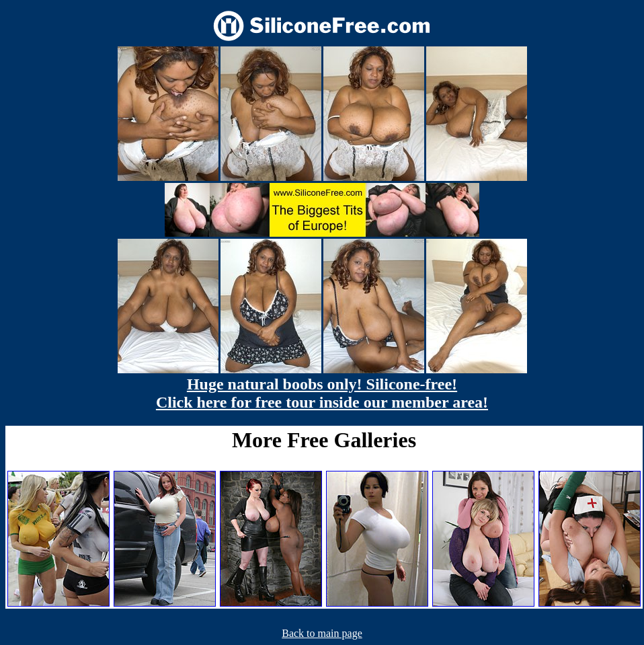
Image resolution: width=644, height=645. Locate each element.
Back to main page (322, 633)
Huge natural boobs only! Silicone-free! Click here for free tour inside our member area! (322, 393)
